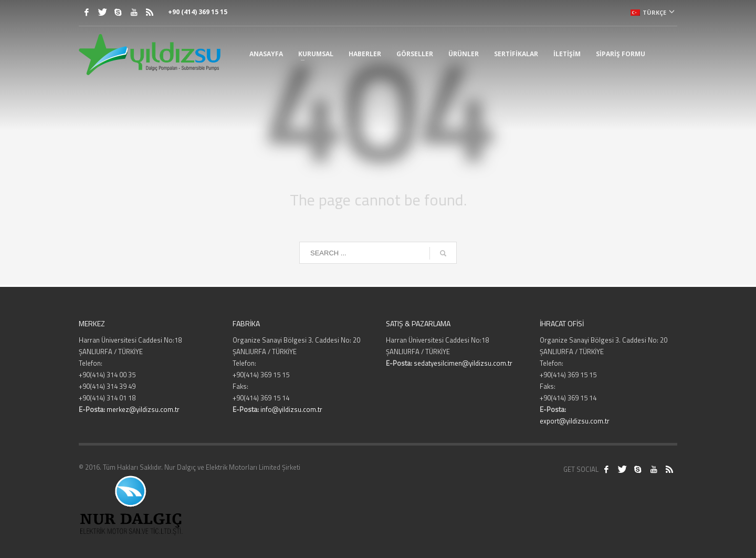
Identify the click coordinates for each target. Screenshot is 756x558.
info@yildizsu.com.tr (291, 409)
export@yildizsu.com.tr (575, 421)
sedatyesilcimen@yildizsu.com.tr (463, 363)
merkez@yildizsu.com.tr (143, 409)
